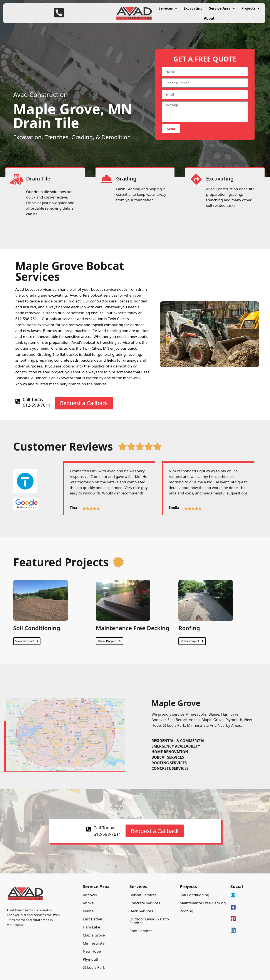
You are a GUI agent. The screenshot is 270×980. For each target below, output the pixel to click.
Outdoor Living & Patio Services (149, 921)
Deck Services (141, 911)
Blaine (88, 911)
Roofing (189, 628)
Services (168, 8)
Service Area (222, 8)
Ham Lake (92, 927)
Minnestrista (94, 943)
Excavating (193, 8)
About (209, 18)
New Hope (92, 951)
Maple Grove (94, 935)
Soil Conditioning (37, 628)
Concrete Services (145, 903)
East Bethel (93, 919)
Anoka (88, 903)
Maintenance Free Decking (132, 628)
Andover (90, 895)
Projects (251, 8)
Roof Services (141, 931)
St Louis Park (94, 967)
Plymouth (91, 959)
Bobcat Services (143, 895)
